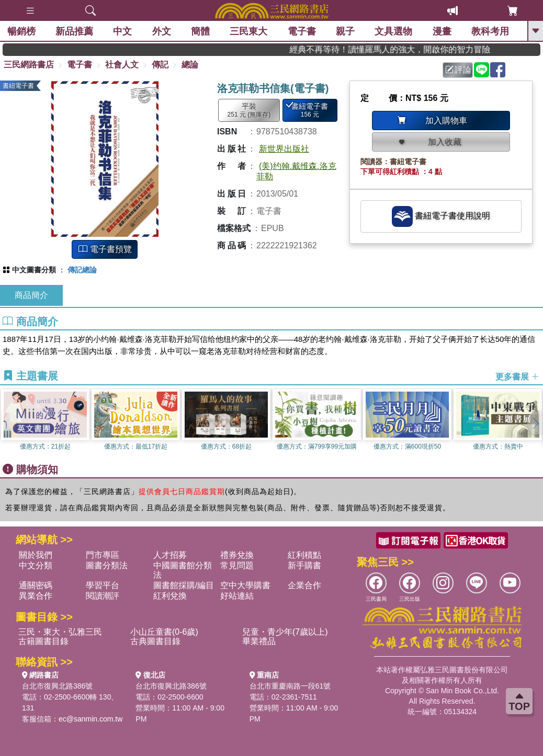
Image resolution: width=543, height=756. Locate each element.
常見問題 (237, 565)
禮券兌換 (237, 555)
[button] (535, 423)
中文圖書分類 (34, 270)
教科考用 (491, 31)
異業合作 (36, 596)
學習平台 (103, 585)
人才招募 (170, 555)
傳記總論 (82, 270)
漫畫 (443, 31)
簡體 (201, 31)
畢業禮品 (259, 641)
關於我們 (36, 555)
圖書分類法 (107, 565)
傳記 (160, 65)
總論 (190, 65)
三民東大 (250, 31)
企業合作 (304, 585)
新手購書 (304, 565)
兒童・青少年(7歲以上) (285, 632)
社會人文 (122, 65)
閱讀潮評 (103, 596)
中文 (123, 31)
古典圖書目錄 (155, 641)
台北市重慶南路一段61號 (290, 686)
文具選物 (394, 31)
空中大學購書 (245, 585)
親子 (346, 31)
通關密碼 (36, 585)
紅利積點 (304, 555)
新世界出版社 (284, 149)
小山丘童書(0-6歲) (164, 632)
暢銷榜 (22, 31)
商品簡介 (31, 295)
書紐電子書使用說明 (441, 216)
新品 (75, 31)
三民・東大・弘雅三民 (60, 632)
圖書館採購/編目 (184, 585)
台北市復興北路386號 (57, 686)
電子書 (302, 31)
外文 (162, 31)
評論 (458, 70)
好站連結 (237, 596)
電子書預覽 (105, 249)
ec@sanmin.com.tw (90, 719)
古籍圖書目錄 (43, 641)
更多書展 (517, 377)
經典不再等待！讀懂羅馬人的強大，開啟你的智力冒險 (405, 49)
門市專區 (103, 555)
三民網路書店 (29, 65)
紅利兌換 (170, 596)
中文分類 (36, 565)
